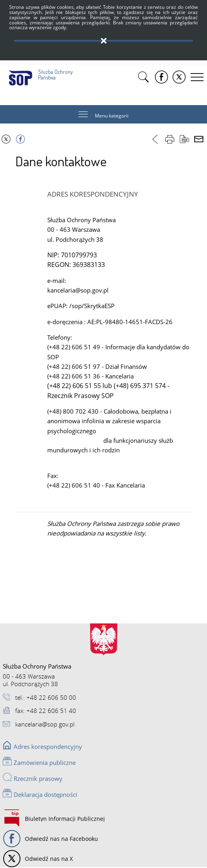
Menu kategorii (112, 116)
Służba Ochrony (41, 73)
